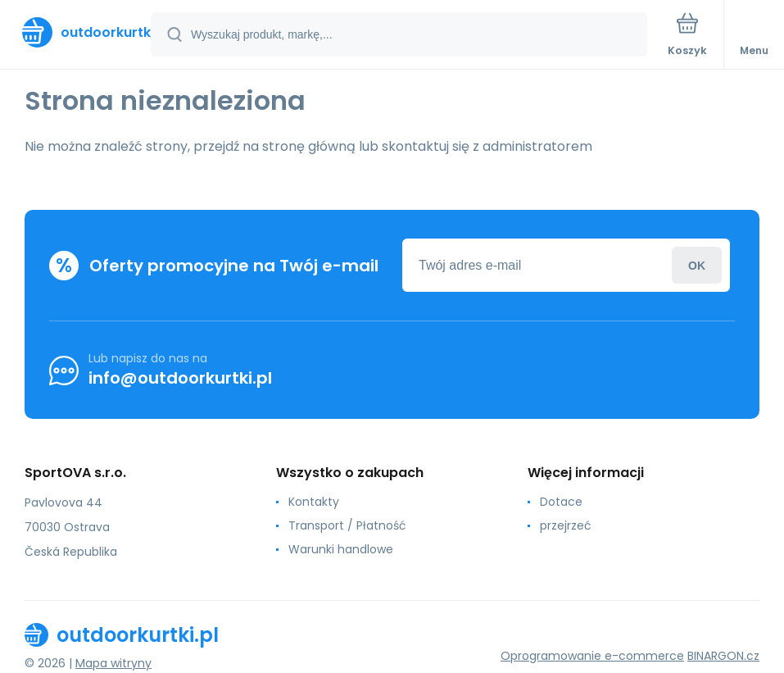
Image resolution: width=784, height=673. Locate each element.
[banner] (76, 32)
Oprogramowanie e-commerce (592, 656)
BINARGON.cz (723, 656)
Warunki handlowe (341, 549)
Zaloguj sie (697, 265)
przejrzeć (566, 525)
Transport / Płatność (347, 525)
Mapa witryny (113, 663)
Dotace (561, 502)
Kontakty (314, 502)
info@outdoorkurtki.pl (180, 378)
